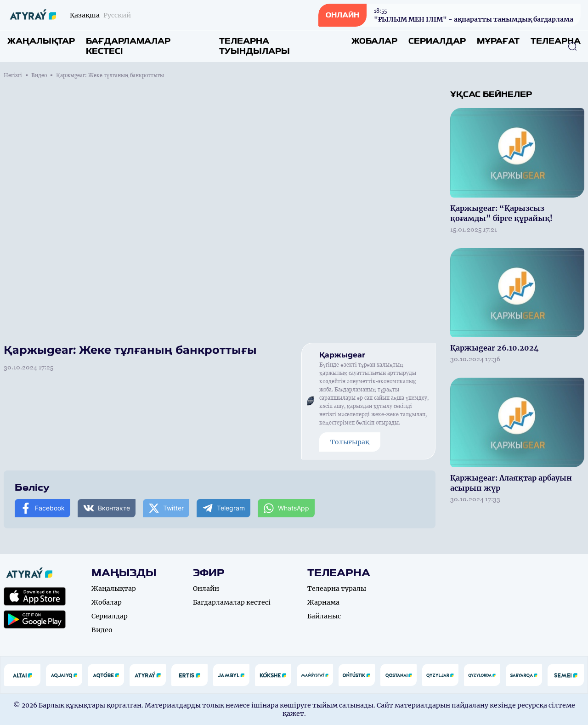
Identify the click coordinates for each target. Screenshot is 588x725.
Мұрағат (498, 41)
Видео (39, 75)
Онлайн (206, 589)
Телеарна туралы (337, 589)
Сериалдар (437, 41)
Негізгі (13, 75)
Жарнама (323, 602)
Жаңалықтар (41, 41)
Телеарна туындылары (254, 46)
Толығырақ (350, 442)
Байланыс (324, 616)
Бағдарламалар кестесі (128, 46)
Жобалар (374, 41)
